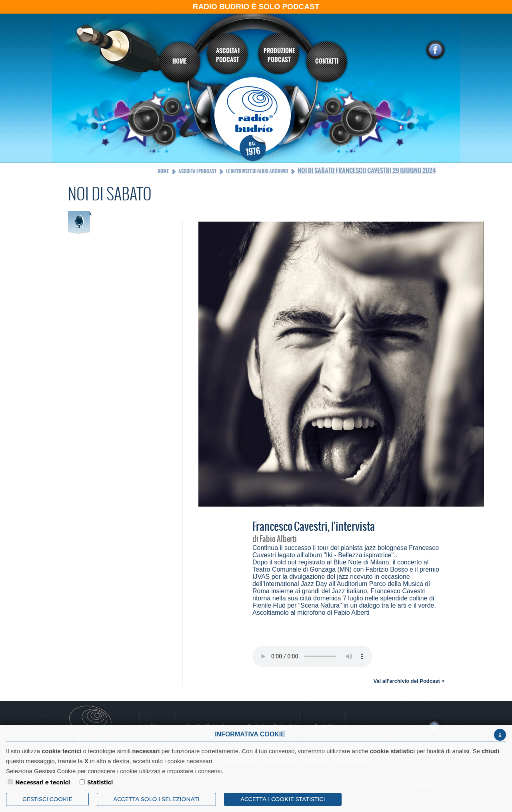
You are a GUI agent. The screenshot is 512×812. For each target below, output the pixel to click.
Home (163, 171)
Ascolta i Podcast (197, 171)
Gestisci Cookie (47, 799)
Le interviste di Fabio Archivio (257, 171)
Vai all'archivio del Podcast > (409, 681)
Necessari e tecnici (43, 782)
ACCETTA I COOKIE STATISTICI (283, 799)
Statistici (100, 782)
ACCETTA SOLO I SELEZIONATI (156, 799)
